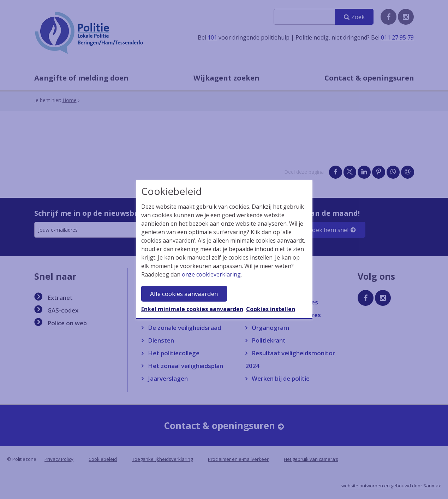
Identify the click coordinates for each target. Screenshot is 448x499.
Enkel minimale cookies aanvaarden (192, 309)
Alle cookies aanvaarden (184, 294)
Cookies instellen (271, 309)
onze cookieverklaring (211, 274)
